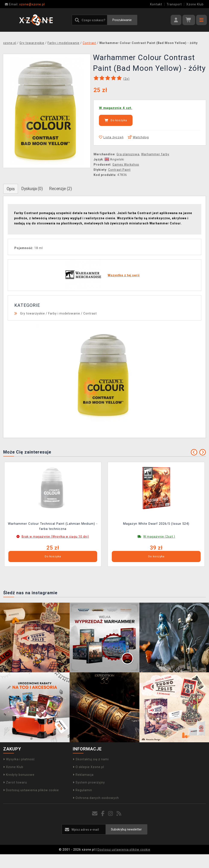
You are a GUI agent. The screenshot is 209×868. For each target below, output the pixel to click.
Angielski (114, 159)
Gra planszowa (128, 154)
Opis (11, 189)
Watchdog (138, 137)
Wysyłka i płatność (19, 759)
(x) (126, 79)
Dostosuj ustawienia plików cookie (31, 790)
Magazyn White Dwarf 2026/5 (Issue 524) (156, 524)
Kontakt (156, 4)
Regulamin (82, 790)
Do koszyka (116, 120)
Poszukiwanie (122, 20)
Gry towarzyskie (33, 313)
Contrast (90, 313)
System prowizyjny (89, 782)
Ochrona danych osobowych (96, 798)
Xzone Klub (195, 4)
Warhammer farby (155, 154)
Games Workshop (126, 165)
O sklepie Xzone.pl (88, 767)
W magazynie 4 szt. (116, 108)
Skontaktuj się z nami (91, 759)
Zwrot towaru (15, 782)
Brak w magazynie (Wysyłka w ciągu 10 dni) (55, 537)
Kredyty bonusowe (19, 775)
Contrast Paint (119, 170)
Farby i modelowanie (64, 313)
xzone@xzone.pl (25, 4)
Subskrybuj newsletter (126, 829)
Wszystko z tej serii (124, 275)
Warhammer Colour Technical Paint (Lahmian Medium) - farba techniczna (53, 526)
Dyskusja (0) (32, 189)
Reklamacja (83, 775)
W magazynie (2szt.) (159, 537)
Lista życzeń (111, 137)
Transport (174, 4)
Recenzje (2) (60, 189)
